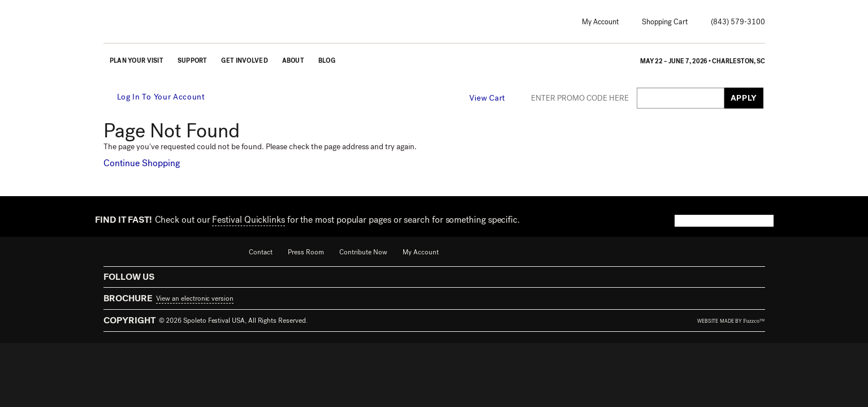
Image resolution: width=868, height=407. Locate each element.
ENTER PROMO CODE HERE (580, 98)
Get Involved (244, 61)
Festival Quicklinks (248, 220)
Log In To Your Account (155, 97)
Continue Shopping (142, 163)
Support (193, 61)
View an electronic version (195, 298)
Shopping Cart (665, 22)
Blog (327, 61)
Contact (261, 252)
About (293, 61)
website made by (731, 321)
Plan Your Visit (137, 61)
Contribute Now (363, 252)
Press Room (306, 252)
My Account (600, 22)
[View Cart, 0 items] (495, 98)
